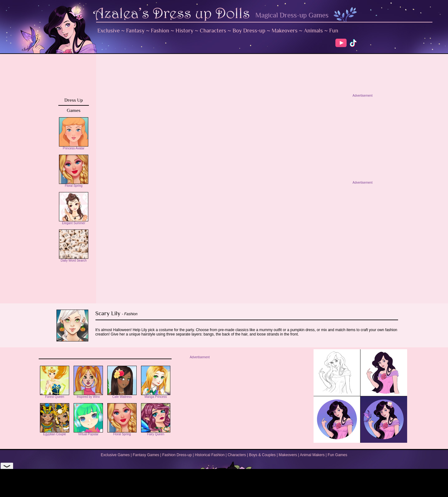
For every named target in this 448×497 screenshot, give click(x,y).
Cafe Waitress (122, 395)
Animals (313, 31)
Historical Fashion (210, 455)
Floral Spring (74, 184)
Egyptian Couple (55, 433)
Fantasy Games (146, 455)
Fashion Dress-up (177, 455)
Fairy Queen (156, 433)
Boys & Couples (262, 455)
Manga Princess (156, 395)
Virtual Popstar (88, 433)
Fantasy (135, 31)
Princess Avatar (74, 147)
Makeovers (285, 31)
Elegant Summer (74, 222)
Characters (213, 31)
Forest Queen (55, 395)
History (185, 31)
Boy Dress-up (249, 31)
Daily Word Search (74, 259)
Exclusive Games (115, 455)
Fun (334, 31)
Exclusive (109, 31)
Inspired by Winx (88, 395)
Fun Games (337, 455)
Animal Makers (312, 455)
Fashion (160, 31)
